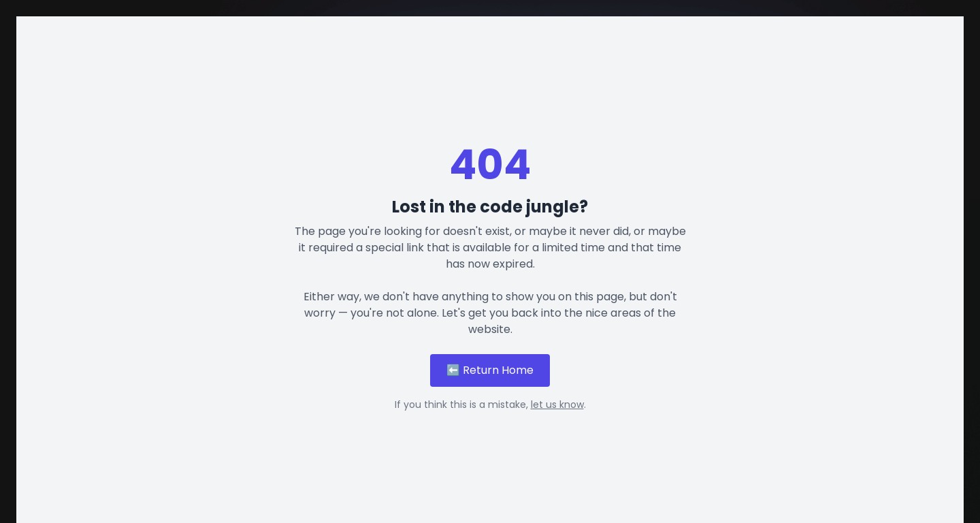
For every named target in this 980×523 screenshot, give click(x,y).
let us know (557, 405)
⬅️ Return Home (490, 370)
